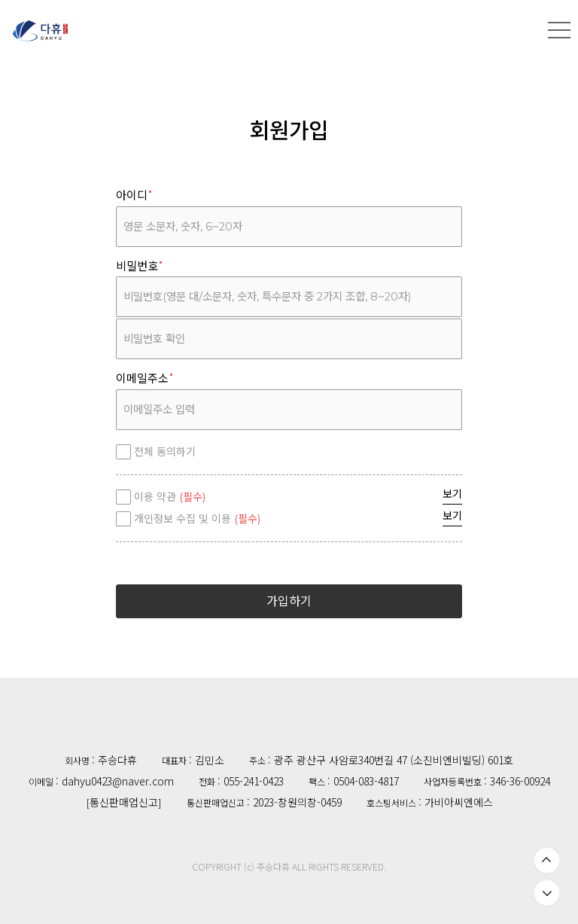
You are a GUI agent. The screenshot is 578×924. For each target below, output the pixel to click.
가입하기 (289, 601)
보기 (452, 494)
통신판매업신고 (124, 802)
